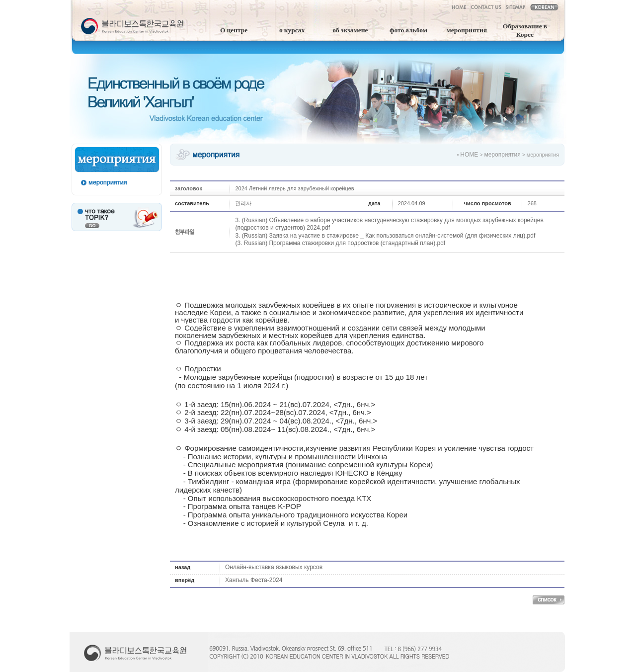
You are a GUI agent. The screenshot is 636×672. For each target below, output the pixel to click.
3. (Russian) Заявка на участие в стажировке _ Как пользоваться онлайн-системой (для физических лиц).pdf (385, 236)
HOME (469, 155)
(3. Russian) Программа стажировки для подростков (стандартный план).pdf (340, 243)
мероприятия (467, 29)
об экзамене (350, 29)
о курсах (292, 29)
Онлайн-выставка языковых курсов (274, 567)
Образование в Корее (525, 30)
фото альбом (408, 29)
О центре (234, 29)
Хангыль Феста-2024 (254, 580)
